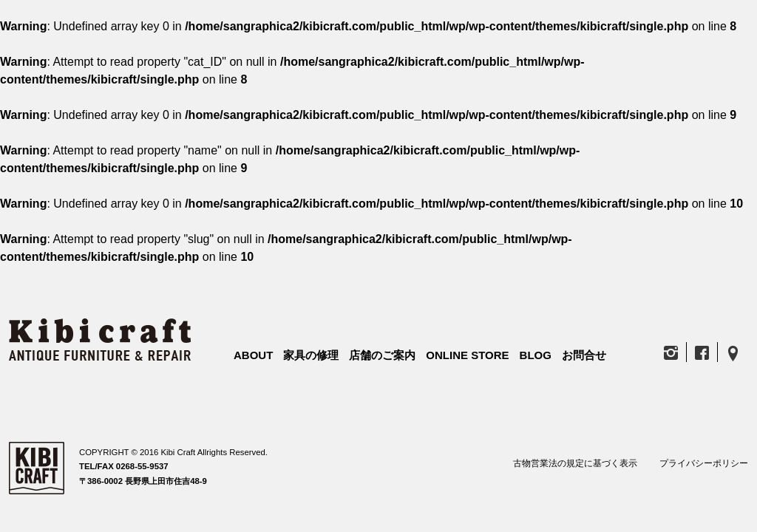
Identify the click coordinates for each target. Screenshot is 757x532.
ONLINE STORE (467, 355)
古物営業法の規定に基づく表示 (575, 463)
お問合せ (584, 355)
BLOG (536, 355)
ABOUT (253, 355)
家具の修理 (311, 355)
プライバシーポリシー (704, 463)
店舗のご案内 (382, 355)
